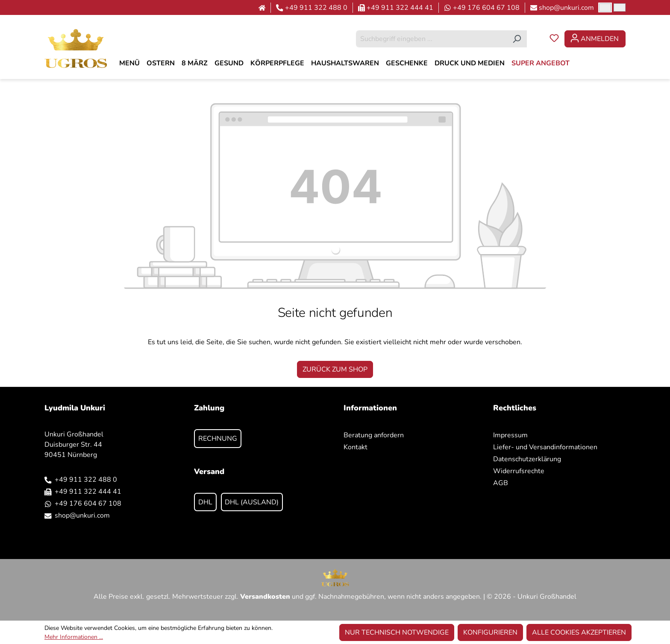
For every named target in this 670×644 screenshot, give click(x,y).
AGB (501, 483)
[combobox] (432, 39)
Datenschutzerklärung (527, 459)
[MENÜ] (129, 63)
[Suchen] (517, 39)
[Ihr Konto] (595, 39)
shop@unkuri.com (566, 8)
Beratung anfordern (374, 435)
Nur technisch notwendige (397, 632)
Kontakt (356, 447)
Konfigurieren (490, 632)
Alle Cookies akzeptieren (579, 632)
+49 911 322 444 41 (400, 8)
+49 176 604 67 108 (486, 8)
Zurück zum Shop (335, 369)
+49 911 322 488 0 (316, 8)
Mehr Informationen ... (74, 637)
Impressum (510, 435)
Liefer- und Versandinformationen (545, 447)
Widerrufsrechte (519, 471)
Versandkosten (265, 597)
